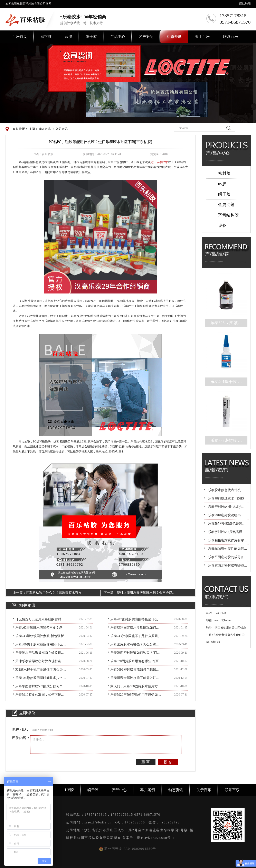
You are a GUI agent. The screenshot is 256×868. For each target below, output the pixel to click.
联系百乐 (230, 37)
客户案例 (146, 37)
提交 (168, 762)
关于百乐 (202, 37)
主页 (32, 129)
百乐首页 (20, 37)
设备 (222, 225)
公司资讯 (61, 129)
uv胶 (69, 37)
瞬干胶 (91, 37)
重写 (146, 762)
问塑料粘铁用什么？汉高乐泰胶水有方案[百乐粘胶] (55, 593)
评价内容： (21, 738)
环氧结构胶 (228, 215)
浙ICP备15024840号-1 (156, 838)
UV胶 (69, 790)
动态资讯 (174, 37)
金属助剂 (226, 205)
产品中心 (118, 37)
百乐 (44, 452)
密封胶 (46, 37)
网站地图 (245, 4)
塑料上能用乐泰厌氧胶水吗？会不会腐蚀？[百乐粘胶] (144, 593)
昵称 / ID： (21, 729)
